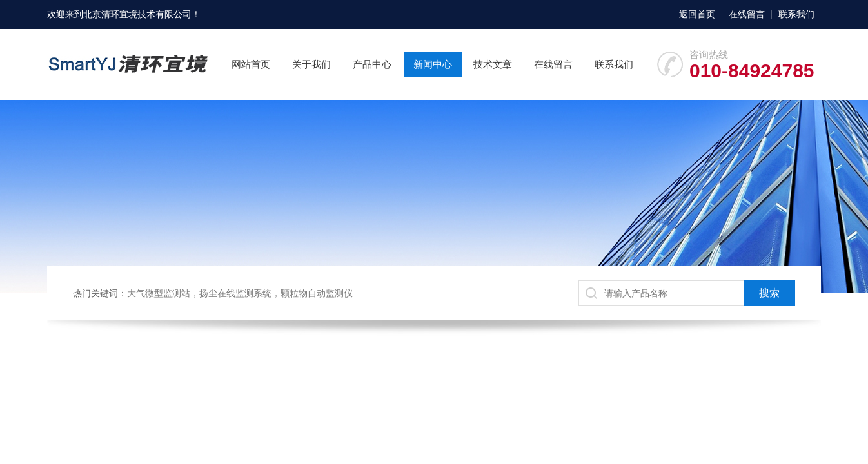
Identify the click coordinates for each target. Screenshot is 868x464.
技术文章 (493, 64)
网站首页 (251, 64)
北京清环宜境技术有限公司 (137, 14)
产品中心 (372, 64)
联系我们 (796, 14)
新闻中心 (433, 64)
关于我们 (311, 64)
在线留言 (747, 14)
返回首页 (697, 14)
